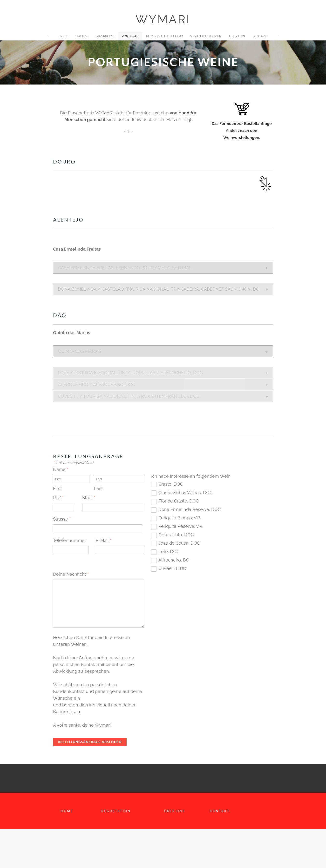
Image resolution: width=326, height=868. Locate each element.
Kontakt (260, 36)
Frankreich (105, 36)
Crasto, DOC (171, 484)
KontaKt (220, 811)
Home (64, 36)
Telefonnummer (70, 540)
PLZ (58, 498)
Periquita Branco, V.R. (180, 518)
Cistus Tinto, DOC (176, 535)
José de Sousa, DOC (179, 543)
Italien (81, 36)
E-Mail (106, 540)
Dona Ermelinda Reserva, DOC (190, 509)
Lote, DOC (169, 551)
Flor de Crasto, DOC (179, 501)
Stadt (89, 498)
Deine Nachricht (73, 574)
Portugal (130, 36)
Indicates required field (73, 463)
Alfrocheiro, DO (174, 560)
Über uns (237, 36)
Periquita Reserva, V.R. (181, 526)
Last (98, 488)
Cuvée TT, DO (172, 568)
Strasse (62, 519)
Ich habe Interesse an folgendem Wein (194, 476)
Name (61, 469)
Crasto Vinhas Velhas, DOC (185, 493)
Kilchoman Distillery (164, 36)
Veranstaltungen (206, 36)
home (67, 811)
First (57, 488)
